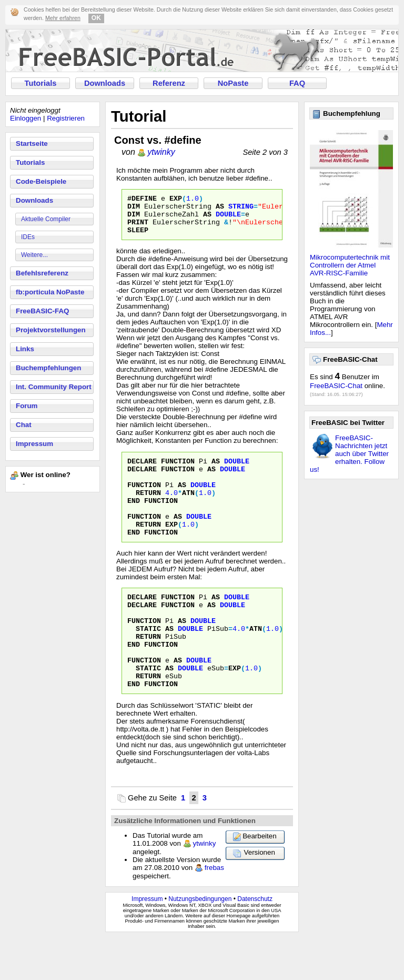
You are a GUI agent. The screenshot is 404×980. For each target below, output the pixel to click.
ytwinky (161, 152)
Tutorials (41, 83)
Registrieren (66, 118)
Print (138, 228)
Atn (188, 508)
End (134, 518)
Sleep (138, 237)
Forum (27, 406)
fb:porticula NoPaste (50, 292)
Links (25, 349)
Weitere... (34, 255)
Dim (134, 209)
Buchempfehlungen (48, 368)
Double (228, 219)
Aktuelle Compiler (46, 219)
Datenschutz (255, 942)
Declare (142, 470)
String (241, 209)
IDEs (28, 237)
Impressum (34, 444)
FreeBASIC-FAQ (42, 311)
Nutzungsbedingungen (200, 942)
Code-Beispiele (41, 181)
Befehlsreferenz (42, 273)
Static (148, 660)
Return (148, 508)
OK (96, 18)
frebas (214, 910)
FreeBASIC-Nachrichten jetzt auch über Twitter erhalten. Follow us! (349, 454)
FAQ (297, 83)
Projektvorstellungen (51, 330)
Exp (176, 200)
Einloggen (26, 118)
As (220, 209)
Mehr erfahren (63, 18)
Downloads (105, 83)
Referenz (169, 83)
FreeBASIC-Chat (336, 386)
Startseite (32, 143)
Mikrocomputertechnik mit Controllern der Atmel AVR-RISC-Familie (350, 265)
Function (178, 470)
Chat (24, 425)
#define (142, 200)
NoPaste (233, 83)
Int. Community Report (54, 387)
